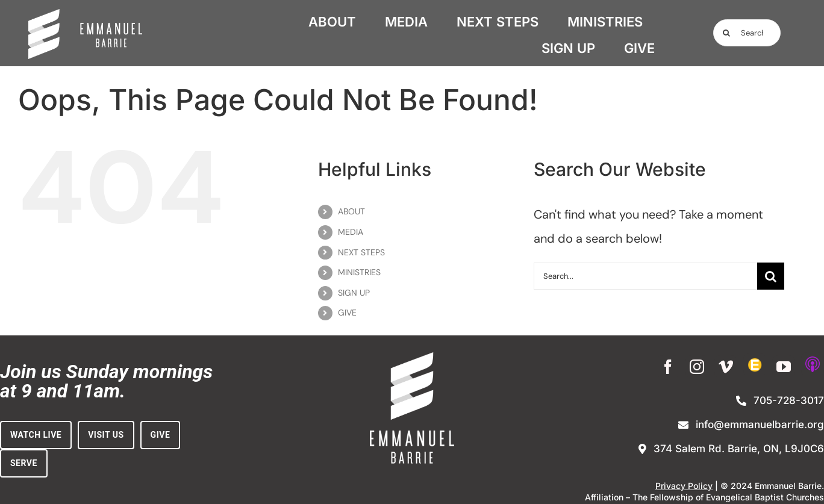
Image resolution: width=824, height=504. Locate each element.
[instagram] (697, 367)
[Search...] (747, 33)
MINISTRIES (359, 272)
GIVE (347, 313)
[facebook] (668, 367)
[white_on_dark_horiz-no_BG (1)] (86, 15)
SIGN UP (354, 293)
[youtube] (784, 367)
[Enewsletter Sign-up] (755, 365)
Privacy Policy (684, 486)
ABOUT (351, 211)
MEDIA (351, 232)
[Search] (727, 33)
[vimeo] (726, 367)
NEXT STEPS (361, 252)
